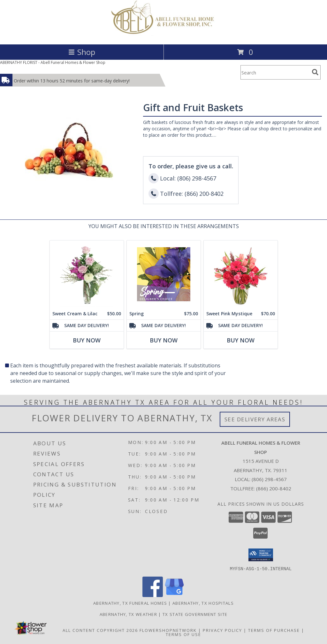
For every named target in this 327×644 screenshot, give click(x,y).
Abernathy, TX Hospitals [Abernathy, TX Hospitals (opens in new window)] (203, 603)
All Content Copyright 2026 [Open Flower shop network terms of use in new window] (100, 630)
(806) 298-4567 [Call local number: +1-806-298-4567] (269, 479)
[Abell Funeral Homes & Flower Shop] (164, 35)
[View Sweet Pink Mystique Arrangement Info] (241, 274)
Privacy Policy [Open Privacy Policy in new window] (222, 630)
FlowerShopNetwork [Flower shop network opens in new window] (168, 630)
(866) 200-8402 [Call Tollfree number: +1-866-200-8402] (274, 488)
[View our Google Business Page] (174, 595)
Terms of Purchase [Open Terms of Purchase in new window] (274, 630)
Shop (82, 52)
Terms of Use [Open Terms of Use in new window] (183, 634)
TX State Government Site (195, 614)
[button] (261, 555)
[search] (315, 72)
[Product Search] (275, 72)
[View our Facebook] (153, 595)
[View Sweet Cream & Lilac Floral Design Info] (87, 274)
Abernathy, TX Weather (128, 614)
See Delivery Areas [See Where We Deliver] (255, 419)
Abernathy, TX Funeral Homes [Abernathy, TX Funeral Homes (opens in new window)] (130, 603)
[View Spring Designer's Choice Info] (164, 274)
